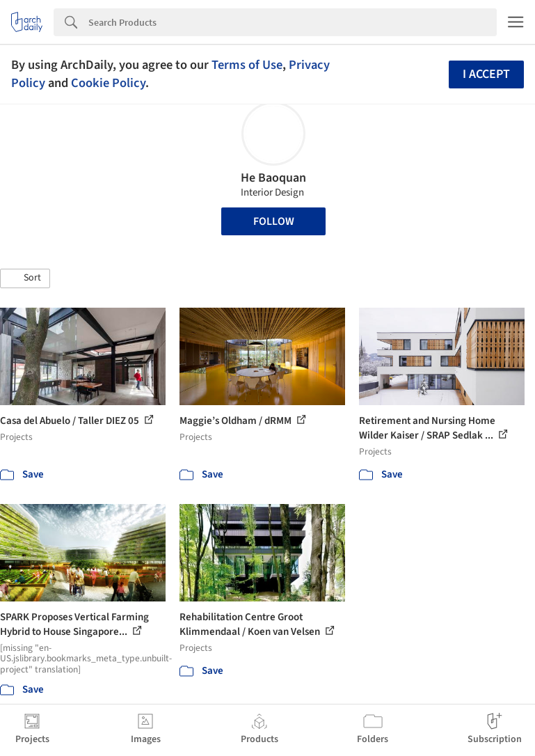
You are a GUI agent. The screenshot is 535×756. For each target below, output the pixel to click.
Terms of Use (247, 65)
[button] (25, 278)
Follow (274, 221)
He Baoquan (273, 178)
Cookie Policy (108, 83)
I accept (486, 74)
